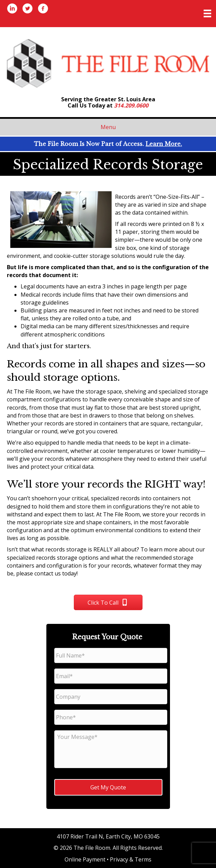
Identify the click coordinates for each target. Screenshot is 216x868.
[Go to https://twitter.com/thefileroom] (27, 9)
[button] (108, 602)
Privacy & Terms (131, 859)
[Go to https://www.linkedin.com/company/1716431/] (12, 9)
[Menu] (207, 13)
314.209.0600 (131, 105)
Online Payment (85, 859)
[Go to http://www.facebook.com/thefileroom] (43, 9)
